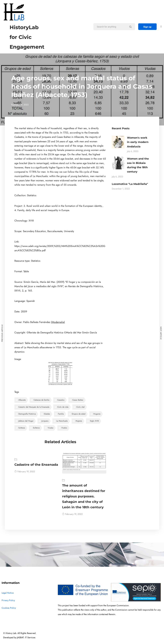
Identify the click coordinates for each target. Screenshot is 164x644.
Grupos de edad (79, 414)
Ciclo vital (80, 407)
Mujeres (79, 421)
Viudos (64, 428)
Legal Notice (8, 593)
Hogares (97, 414)
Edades (47, 414)
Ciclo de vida (63, 407)
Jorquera (45, 421)
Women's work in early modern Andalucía (138, 142)
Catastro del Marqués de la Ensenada (34, 407)
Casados (61, 400)
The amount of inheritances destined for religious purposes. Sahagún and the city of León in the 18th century (84, 496)
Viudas (51, 428)
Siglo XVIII (94, 421)
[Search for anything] (131, 27)
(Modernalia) (58, 322)
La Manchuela (62, 421)
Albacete (22, 400)
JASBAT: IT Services (26, 638)
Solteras (22, 428)
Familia (61, 414)
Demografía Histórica (27, 414)
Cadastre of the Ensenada (36, 465)
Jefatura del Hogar (26, 421)
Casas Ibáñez (78, 400)
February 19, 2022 (25, 472)
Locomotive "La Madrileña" (130, 184)
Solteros (36, 428)
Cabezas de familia (41, 400)
